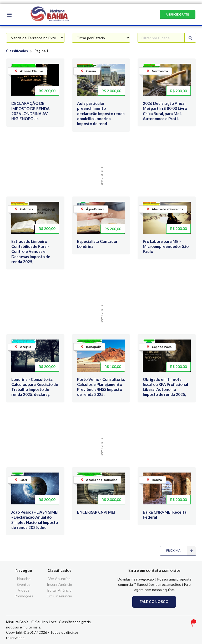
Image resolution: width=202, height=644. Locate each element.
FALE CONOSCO (154, 601)
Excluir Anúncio (59, 596)
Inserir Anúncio (59, 584)
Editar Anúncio (59, 590)
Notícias (24, 579)
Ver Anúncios (59, 579)
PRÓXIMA (181, 551)
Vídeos (24, 590)
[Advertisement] (102, 151)
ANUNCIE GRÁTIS (178, 14)
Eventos (24, 584)
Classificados (17, 51)
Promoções (24, 596)
